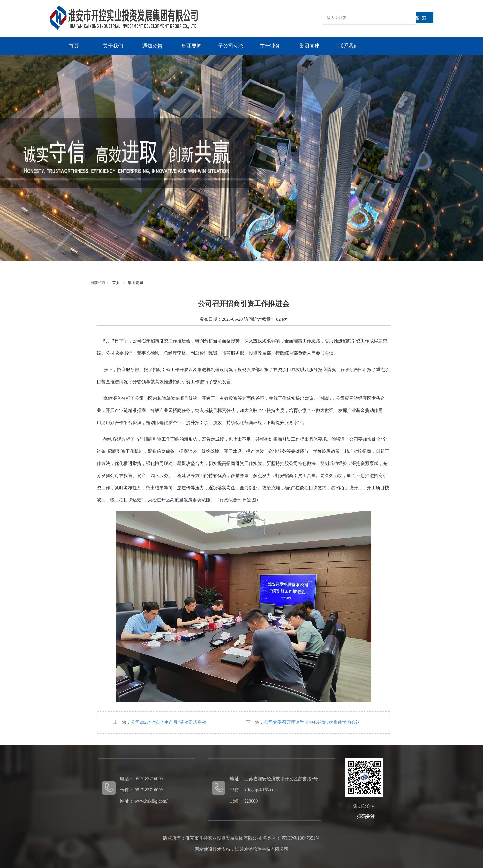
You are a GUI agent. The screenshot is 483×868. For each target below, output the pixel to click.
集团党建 (309, 46)
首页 (74, 46)
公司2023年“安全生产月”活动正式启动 (169, 722)
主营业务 (270, 46)
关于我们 (113, 46)
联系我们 (349, 46)
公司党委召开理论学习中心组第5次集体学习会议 (312, 722)
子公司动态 (231, 46)
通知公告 (152, 46)
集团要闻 (192, 46)
